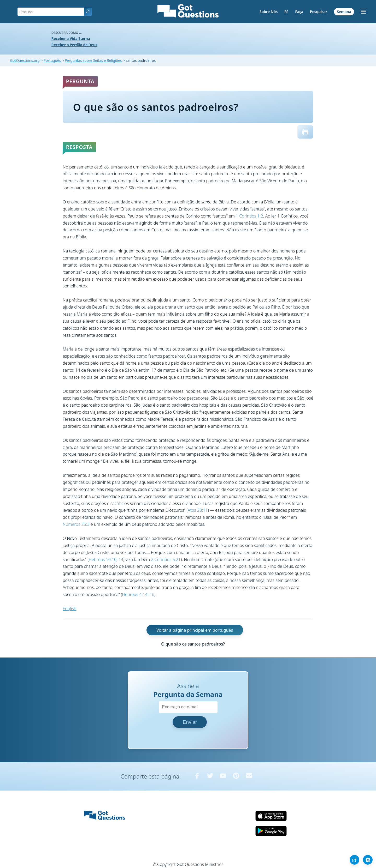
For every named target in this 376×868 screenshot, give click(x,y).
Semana (344, 12)
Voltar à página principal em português (195, 630)
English (69, 608)
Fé (286, 12)
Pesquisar (319, 12)
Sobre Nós (269, 12)
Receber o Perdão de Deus (74, 45)
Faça (299, 12)
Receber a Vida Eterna (71, 38)
